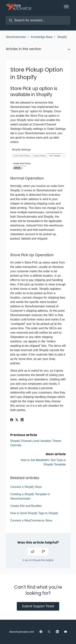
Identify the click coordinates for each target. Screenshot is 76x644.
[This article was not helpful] (43, 552)
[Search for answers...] (38, 20)
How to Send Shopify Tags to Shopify (34, 513)
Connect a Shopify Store (26, 487)
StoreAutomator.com (22, 632)
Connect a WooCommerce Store (31, 520)
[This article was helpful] (33, 552)
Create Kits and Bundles (26, 506)
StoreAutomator (16, 37)
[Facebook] (12, 420)
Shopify (62, 37)
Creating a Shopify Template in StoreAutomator (30, 496)
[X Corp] (17, 420)
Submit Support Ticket (38, 606)
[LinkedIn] (22, 420)
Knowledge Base (42, 37)
